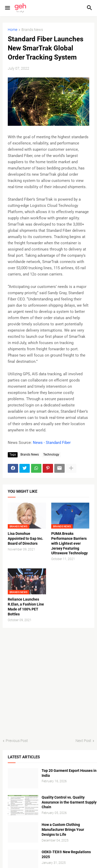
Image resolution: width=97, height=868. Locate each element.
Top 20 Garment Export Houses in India (69, 773)
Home (13, 30)
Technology (51, 455)
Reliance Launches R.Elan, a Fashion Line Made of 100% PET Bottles (26, 607)
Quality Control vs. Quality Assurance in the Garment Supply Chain (69, 802)
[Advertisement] (48, 683)
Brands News (32, 30)
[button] (7, 8)
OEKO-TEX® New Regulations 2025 (66, 854)
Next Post (83, 741)
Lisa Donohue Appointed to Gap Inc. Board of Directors (25, 538)
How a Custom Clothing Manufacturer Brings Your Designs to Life (63, 830)
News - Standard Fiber (52, 443)
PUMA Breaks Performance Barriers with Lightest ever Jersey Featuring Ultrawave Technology (69, 543)
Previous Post (17, 741)
